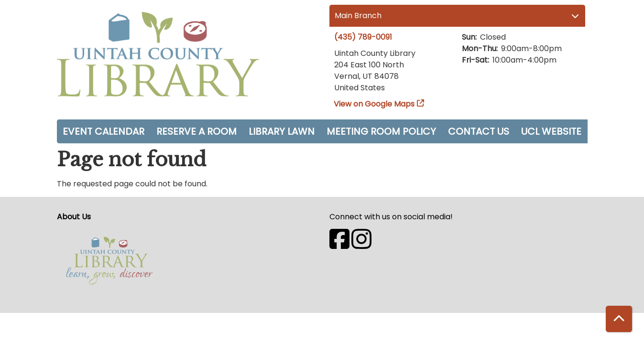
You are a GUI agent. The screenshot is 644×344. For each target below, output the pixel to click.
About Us (74, 217)
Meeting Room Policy (381, 131)
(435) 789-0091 (363, 37)
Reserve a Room (196, 131)
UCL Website (551, 131)
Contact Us (479, 131)
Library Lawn (282, 131)
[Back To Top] (619, 319)
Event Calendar (104, 131)
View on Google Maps (374, 104)
